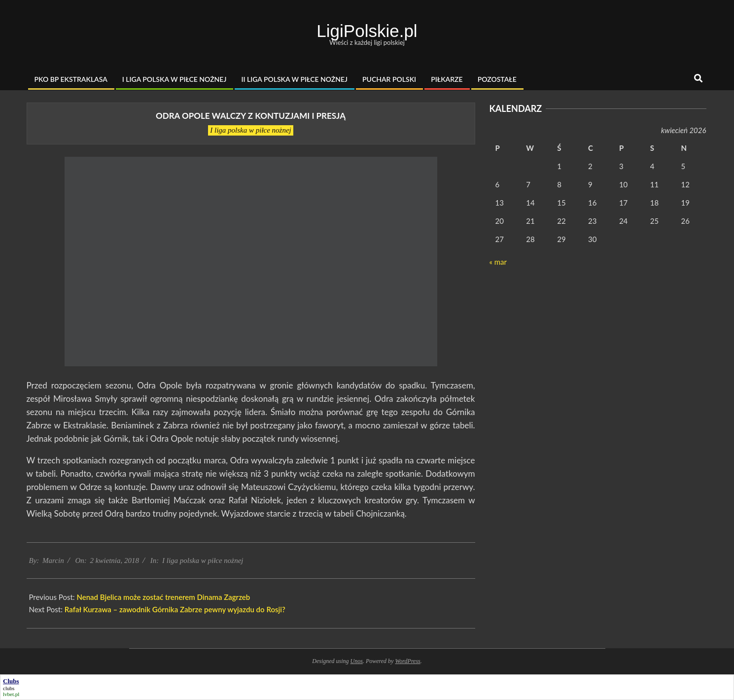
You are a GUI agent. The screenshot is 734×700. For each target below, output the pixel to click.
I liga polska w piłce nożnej (251, 130)
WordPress (407, 661)
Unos (357, 661)
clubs (9, 688)
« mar (498, 262)
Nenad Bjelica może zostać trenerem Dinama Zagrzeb (163, 597)
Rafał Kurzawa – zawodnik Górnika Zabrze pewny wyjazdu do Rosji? (175, 609)
